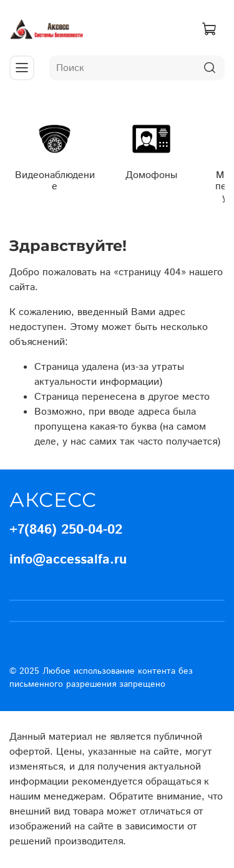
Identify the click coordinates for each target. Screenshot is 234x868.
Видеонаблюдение (55, 180)
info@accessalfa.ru (68, 560)
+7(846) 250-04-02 (66, 530)
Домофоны (151, 175)
